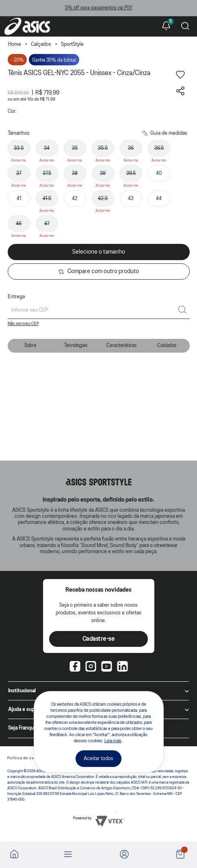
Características (121, 346)
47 (47, 224)
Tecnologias (76, 346)
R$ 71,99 (48, 99)
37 (19, 173)
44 (159, 199)
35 (75, 148)
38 (75, 173)
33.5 (19, 148)
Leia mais (113, 741)
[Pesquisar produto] (185, 27)
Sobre (30, 346)
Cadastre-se (99, 639)
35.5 (103, 148)
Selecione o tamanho (99, 252)
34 (47, 148)
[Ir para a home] (14, 857)
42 (75, 199)
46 (19, 224)
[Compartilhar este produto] (180, 94)
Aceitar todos (98, 759)
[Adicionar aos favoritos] (180, 78)
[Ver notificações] (166, 26)
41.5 (47, 199)
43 (131, 199)
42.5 (103, 199)
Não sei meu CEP (23, 324)
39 (103, 173)
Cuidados (167, 346)
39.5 (131, 173)
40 (159, 173)
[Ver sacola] (180, 855)
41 (19, 199)
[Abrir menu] (68, 855)
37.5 (47, 173)
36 (131, 148)
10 (30, 99)
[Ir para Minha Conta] (124, 855)
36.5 (159, 148)
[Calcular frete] (182, 310)
